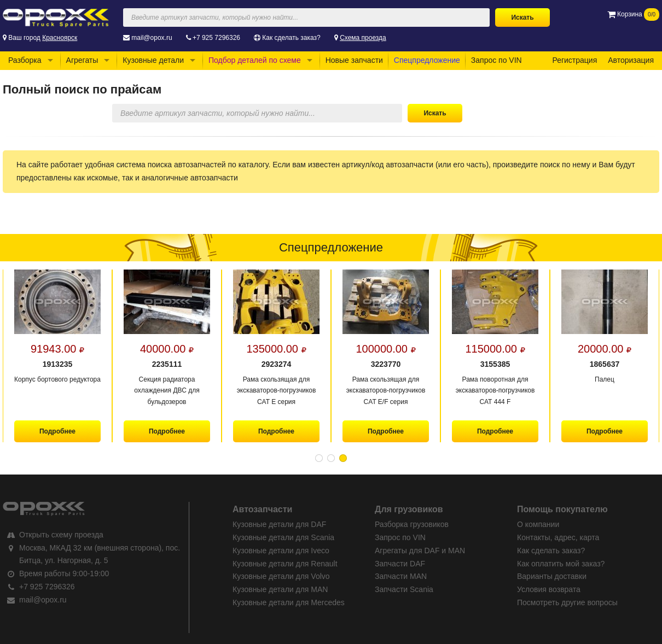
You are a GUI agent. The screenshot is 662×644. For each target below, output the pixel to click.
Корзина (633, 14)
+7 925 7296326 (216, 38)
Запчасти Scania (404, 589)
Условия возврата (549, 589)
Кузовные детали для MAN (280, 589)
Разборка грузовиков (412, 524)
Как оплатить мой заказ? (561, 564)
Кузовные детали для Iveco (281, 551)
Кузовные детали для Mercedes (289, 602)
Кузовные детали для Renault (285, 564)
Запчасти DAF (400, 564)
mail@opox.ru (152, 38)
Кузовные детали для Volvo (281, 576)
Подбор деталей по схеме (255, 60)
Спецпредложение (427, 60)
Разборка (25, 60)
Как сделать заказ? (291, 38)
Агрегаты (82, 60)
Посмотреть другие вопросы (567, 602)
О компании (538, 524)
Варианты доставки (552, 576)
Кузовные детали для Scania (283, 537)
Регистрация (574, 60)
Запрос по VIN (496, 60)
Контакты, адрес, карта (558, 537)
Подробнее (57, 431)
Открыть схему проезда (61, 535)
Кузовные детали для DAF (279, 524)
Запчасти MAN (401, 576)
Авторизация (631, 60)
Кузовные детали (153, 60)
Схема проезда (363, 38)
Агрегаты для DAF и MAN (420, 551)
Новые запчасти (354, 60)
